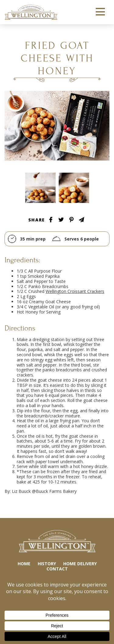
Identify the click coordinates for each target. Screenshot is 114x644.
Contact (57, 569)
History (47, 564)
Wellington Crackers (31, 12)
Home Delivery (80, 564)
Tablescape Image (40, 188)
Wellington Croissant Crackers (75, 291)
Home (24, 564)
